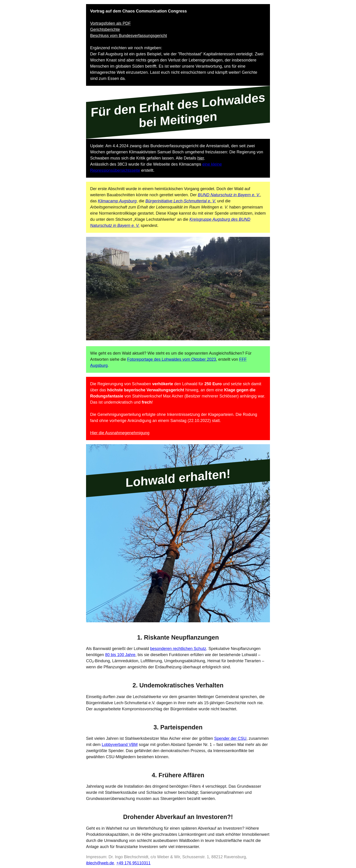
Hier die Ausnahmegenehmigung (120, 433)
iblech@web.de (100, 863)
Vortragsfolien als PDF (110, 23)
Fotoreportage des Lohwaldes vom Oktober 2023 (172, 359)
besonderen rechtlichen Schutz (178, 649)
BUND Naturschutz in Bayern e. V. (229, 195)
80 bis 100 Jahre (120, 655)
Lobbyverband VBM (120, 745)
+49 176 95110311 (133, 863)
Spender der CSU (230, 738)
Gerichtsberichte (105, 29)
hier (201, 158)
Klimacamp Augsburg (117, 201)
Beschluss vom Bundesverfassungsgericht (129, 36)
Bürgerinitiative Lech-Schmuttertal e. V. (181, 201)
